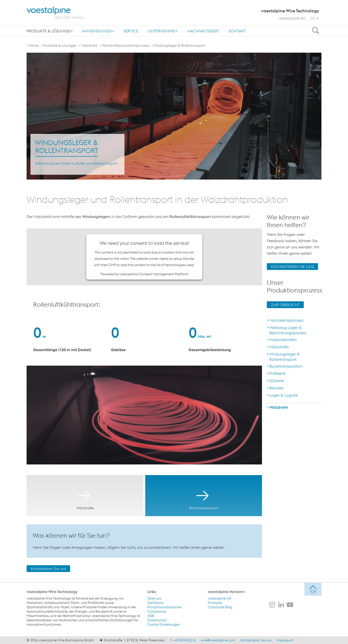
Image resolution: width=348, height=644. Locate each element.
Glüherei (277, 381)
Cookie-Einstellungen (164, 624)
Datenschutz (157, 620)
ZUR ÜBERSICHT (285, 305)
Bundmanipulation (286, 366)
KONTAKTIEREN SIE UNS (292, 267)
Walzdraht (89, 45)
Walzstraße (279, 347)
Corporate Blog (220, 607)
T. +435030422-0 (183, 640)
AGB (151, 616)
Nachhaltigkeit (203, 31)
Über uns (154, 598)
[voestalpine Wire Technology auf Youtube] (290, 605)
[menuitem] (50, 31)
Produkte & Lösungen (50, 31)
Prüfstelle (277, 373)
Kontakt (237, 31)
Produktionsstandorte (164, 607)
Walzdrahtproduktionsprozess (126, 45)
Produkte (215, 603)
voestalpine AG (292, 18)
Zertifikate (155, 603)
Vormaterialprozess (286, 320)
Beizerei (276, 388)
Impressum (285, 640)
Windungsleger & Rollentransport (179, 45)
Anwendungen (98, 31)
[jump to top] (313, 589)
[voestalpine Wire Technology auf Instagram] (272, 605)
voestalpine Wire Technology (52, 592)
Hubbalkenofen (283, 340)
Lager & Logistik (284, 395)
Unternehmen (163, 31)
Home (34, 45)
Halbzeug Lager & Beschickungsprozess (288, 330)
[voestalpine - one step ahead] (55, 13)
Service (131, 31)
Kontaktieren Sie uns (48, 569)
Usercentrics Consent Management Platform (154, 274)
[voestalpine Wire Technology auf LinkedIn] (281, 605)
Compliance (157, 611)
